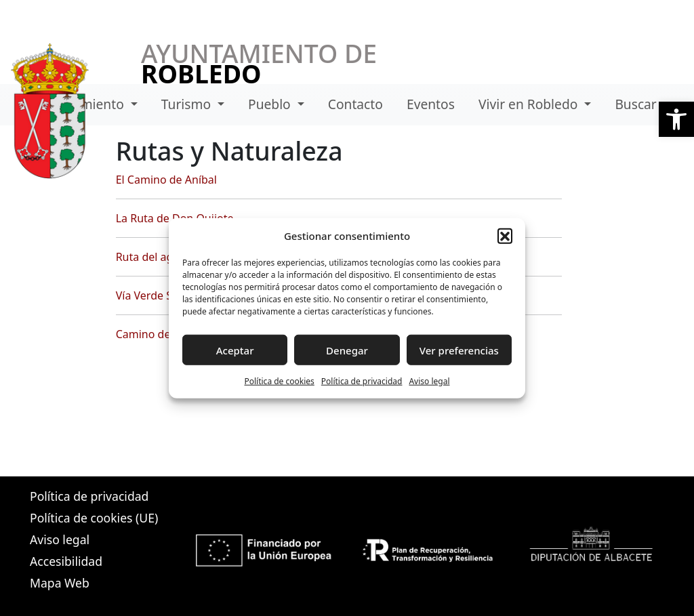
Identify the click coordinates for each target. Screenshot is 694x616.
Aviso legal (429, 381)
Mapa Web (60, 583)
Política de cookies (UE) (94, 518)
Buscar (635, 104)
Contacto (355, 104)
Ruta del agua (151, 257)
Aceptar (235, 350)
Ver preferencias (459, 350)
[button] (676, 119)
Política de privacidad (362, 381)
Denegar (347, 350)
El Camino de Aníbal (166, 180)
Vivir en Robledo (530, 104)
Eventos (431, 104)
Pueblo (271, 104)
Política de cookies (279, 381)
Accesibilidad (66, 561)
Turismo (188, 104)
